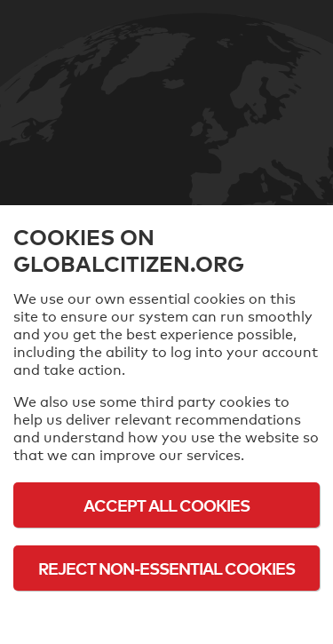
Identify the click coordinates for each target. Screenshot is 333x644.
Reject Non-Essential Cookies (166, 568)
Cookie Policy (167, 617)
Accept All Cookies (166, 505)
